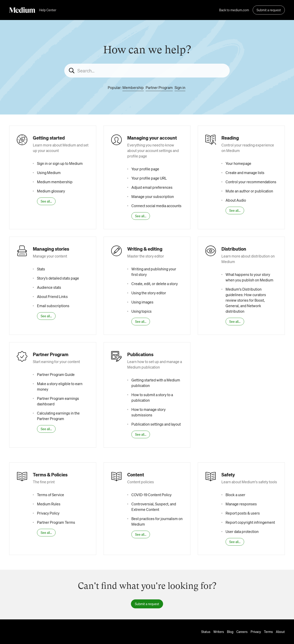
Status (206, 632)
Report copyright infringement (250, 522)
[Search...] (147, 71)
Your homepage (238, 163)
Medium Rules (49, 504)
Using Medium (49, 173)
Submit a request (269, 10)
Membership (133, 87)
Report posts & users (243, 513)
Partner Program (159, 87)
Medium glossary (51, 191)
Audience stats (49, 287)
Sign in (180, 87)
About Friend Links (52, 296)
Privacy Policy (48, 513)
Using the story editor (149, 293)
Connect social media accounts (156, 206)
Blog (230, 632)
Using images (142, 302)
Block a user (235, 495)
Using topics (141, 311)
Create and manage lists (245, 173)
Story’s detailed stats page (58, 278)
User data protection (242, 531)
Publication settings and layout (156, 424)
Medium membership (55, 182)
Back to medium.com (234, 10)
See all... (46, 201)
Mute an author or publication (249, 191)
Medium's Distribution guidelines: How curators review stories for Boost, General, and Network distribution (246, 300)
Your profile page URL (149, 178)
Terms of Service (51, 495)
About (280, 632)
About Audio (236, 200)
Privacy (256, 632)
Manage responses (241, 504)
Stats (41, 269)
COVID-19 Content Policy (151, 495)
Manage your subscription (153, 196)
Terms (268, 632)
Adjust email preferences (152, 187)
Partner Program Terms (56, 522)
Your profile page (145, 169)
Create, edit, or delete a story (155, 284)
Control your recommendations (251, 182)
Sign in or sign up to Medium (60, 163)
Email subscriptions (53, 306)
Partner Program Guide (56, 374)
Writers (219, 632)
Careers (242, 632)
